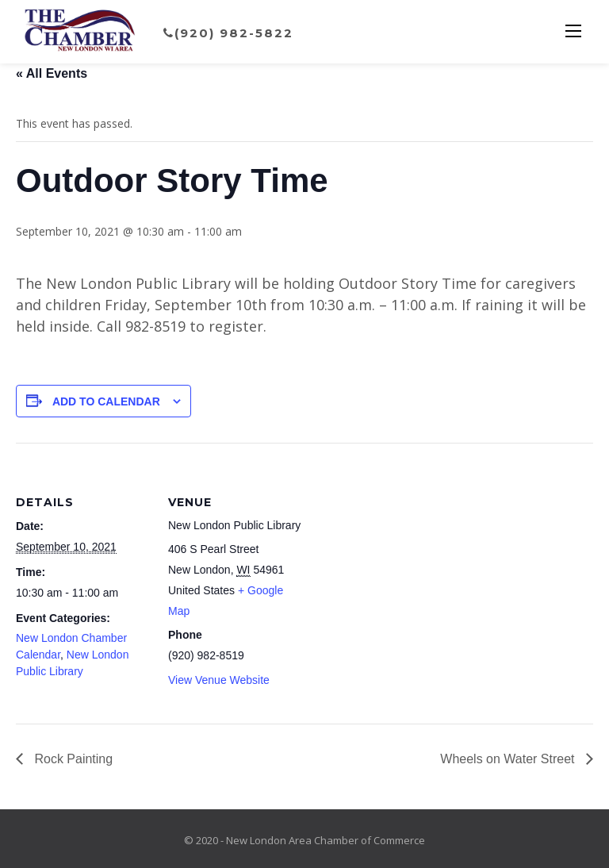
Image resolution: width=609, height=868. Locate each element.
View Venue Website (219, 680)
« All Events (52, 73)
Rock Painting (72, 759)
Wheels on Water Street (509, 759)
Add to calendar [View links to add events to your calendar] (106, 401)
